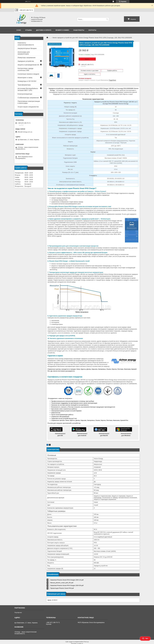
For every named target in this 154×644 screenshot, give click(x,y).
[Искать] (107, 19)
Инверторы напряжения (27, 57)
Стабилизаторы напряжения (28, 98)
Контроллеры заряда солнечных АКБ (25, 69)
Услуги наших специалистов (28, 107)
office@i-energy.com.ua (25, 132)
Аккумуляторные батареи (27, 48)
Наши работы (79, 30)
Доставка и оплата (44, 30)
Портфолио (18, 609)
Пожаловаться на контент (82, 642)
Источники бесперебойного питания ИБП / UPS (28, 89)
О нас (19, 30)
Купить (87, 59)
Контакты (92, 30)
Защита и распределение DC (29, 65)
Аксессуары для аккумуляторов (24, 53)
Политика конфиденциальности (100, 642)
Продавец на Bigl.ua (77, 640)
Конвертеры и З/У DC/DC (27, 81)
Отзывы (29, 30)
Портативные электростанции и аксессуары (29, 102)
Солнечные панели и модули (28, 74)
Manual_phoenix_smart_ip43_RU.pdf (62, 579)
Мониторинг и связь (25, 78)
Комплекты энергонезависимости (26, 44)
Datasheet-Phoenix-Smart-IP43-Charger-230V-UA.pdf (67, 576)
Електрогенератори (25, 94)
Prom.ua (86, 638)
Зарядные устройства (26, 61)
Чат (145, 638)
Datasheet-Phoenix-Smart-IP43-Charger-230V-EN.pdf (67, 582)
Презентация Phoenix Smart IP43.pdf (62, 585)
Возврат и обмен (62, 30)
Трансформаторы (24, 85)
